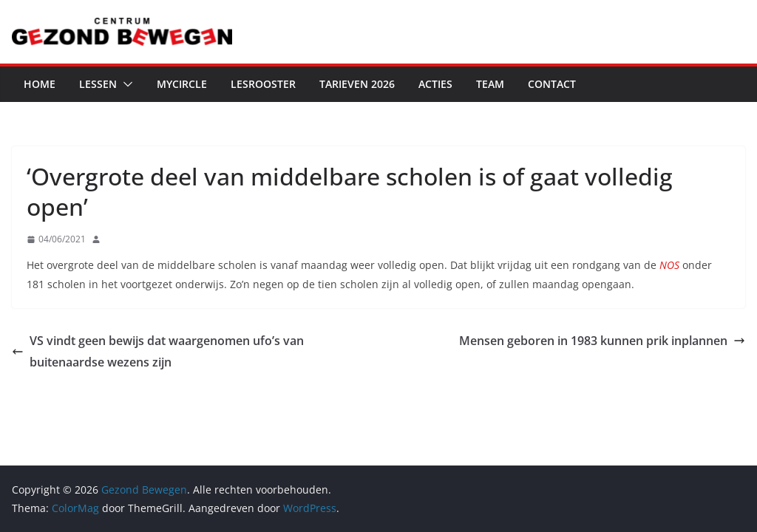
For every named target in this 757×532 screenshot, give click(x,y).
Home (40, 84)
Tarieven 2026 (357, 84)
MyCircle (182, 84)
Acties (435, 84)
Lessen (98, 84)
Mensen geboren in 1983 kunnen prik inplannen (602, 341)
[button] (125, 84)
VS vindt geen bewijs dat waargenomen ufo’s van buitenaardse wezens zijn (158, 351)
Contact (552, 84)
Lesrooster (263, 84)
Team (490, 84)
